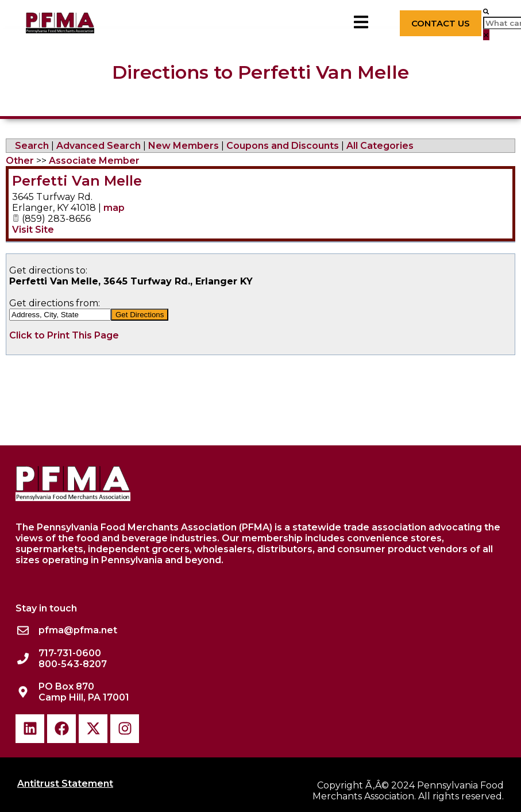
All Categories (380, 146)
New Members (184, 146)
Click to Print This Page (64, 335)
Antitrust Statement (65, 784)
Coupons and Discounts (283, 146)
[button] (486, 11)
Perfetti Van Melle (77, 181)
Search (32, 146)
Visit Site (33, 230)
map (114, 208)
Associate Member (94, 161)
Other (20, 161)
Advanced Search (99, 146)
